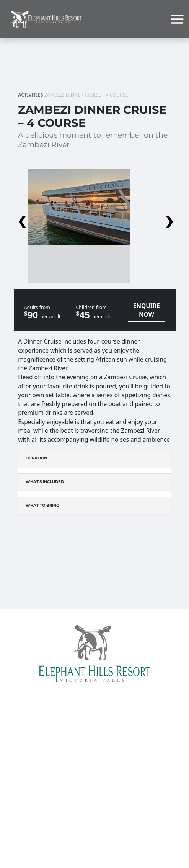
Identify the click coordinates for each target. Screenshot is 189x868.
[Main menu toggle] (177, 19)
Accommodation (94, 753)
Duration (36, 458)
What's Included (45, 482)
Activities (30, 95)
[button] (94, 219)
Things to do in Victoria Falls (94, 859)
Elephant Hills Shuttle (94, 811)
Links (94, 820)
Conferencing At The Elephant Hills (94, 762)
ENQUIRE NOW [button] (147, 310)
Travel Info (94, 802)
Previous (21, 219)
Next (168, 219)
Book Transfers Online (95, 793)
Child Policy (95, 828)
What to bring (42, 505)
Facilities (94, 744)
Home (94, 736)
